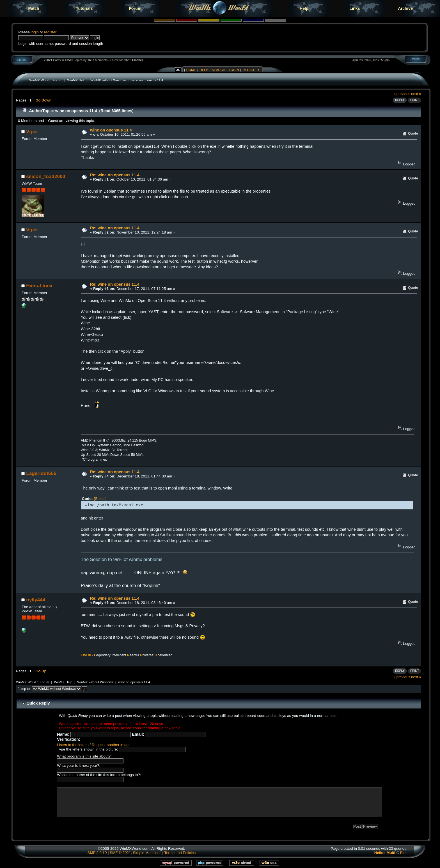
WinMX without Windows (108, 80)
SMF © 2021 (120, 853)
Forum (135, 8)
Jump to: (24, 689)
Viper (32, 131)
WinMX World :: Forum (46, 80)
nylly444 (36, 600)
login (35, 32)
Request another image (111, 745)
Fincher (138, 60)
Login (234, 70)
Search (218, 70)
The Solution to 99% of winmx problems (122, 559)
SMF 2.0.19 (97, 853)
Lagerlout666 (41, 473)
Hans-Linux (39, 286)
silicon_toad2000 (46, 176)
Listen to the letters (73, 745)
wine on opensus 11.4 (147, 80)
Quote (413, 133)
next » (416, 94)
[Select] (100, 499)
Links (355, 8)
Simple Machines (147, 853)
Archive (405, 8)
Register (251, 70)
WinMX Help (76, 80)
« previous (402, 94)
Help (304, 8)
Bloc (404, 853)
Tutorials (84, 8)
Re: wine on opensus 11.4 (115, 175)
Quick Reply (38, 703)
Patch (34, 8)
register (50, 32)
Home (191, 70)
